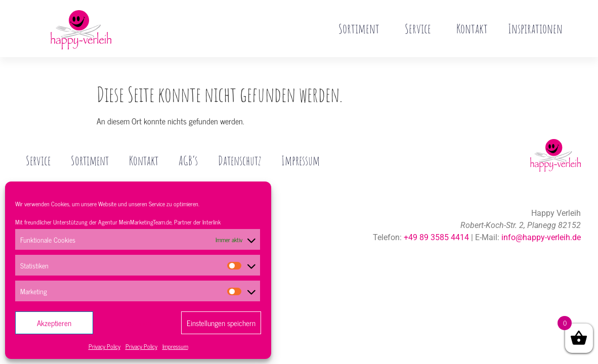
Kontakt (472, 28)
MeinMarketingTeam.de (145, 222)
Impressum (175, 346)
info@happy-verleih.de (541, 216)
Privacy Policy (104, 346)
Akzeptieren (54, 323)
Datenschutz (248, 140)
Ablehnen (137, 323)
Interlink (211, 222)
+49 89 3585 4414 (436, 216)
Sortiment (361, 28)
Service (420, 28)
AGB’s (195, 140)
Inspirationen (535, 28)
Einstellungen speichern (221, 323)
